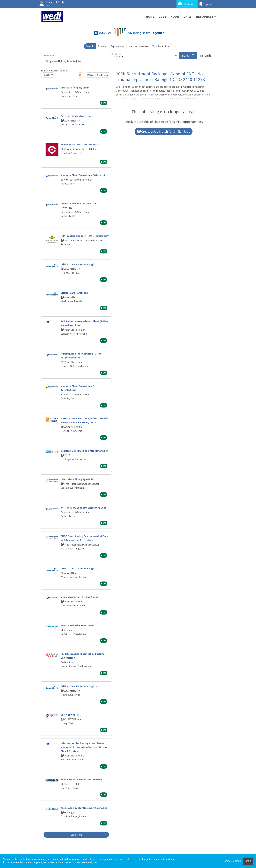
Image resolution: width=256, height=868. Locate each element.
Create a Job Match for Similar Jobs (164, 131)
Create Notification (98, 75)
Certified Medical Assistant (77, 116)
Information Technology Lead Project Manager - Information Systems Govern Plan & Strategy (84, 747)
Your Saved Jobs (161, 46)
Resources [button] (205, 17)
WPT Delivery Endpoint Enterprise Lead (84, 508)
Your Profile (181, 17)
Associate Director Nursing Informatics (84, 808)
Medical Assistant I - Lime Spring (80, 597)
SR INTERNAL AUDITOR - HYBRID (79, 144)
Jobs (163, 17)
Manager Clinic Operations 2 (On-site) (83, 175)
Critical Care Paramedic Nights (79, 264)
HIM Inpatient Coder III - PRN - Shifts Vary (85, 236)
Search (90, 46)
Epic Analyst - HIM (71, 715)
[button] (206, 56)
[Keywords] (76, 56)
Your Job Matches (139, 46)
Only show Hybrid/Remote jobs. (64, 61)
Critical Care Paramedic (74, 293)
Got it (248, 861)
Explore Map (117, 46)
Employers (207, 4)
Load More (76, 835)
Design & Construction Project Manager (84, 451)
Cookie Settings (232, 861)
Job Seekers (187, 4)
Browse (102, 46)
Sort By (47, 75)
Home (150, 17)
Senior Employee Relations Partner (81, 779)
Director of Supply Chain (75, 87)
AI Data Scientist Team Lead (77, 625)
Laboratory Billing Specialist (77, 479)
